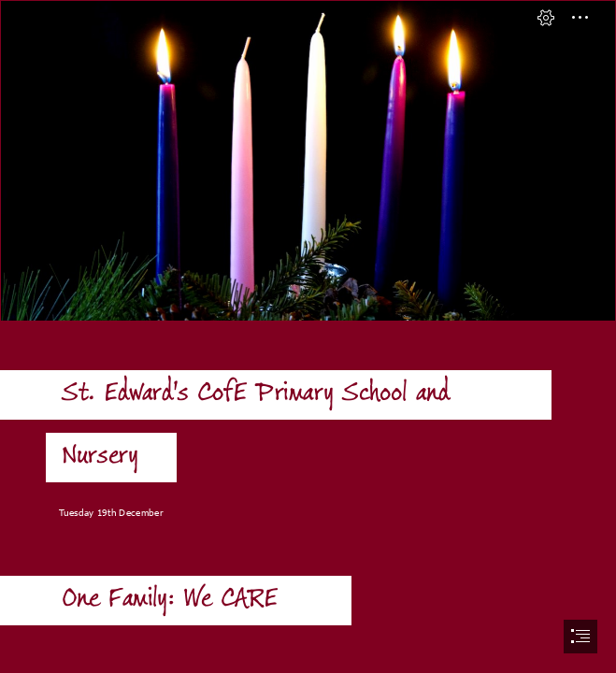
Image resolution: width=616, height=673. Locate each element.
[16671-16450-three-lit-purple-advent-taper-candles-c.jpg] (308, 161)
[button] (546, 18)
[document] (308, 336)
